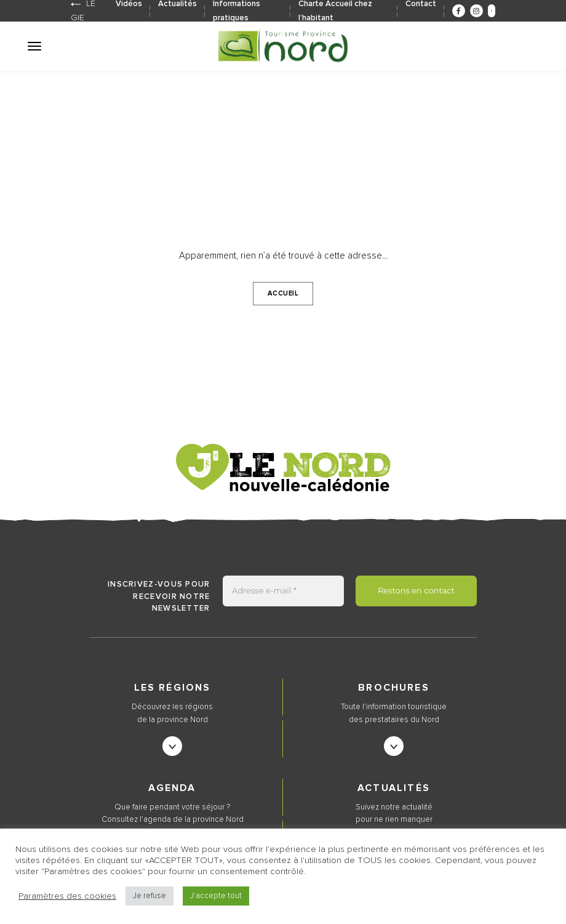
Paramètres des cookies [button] (67, 896)
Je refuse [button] (149, 896)
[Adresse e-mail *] (283, 591)
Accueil (283, 293)
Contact (421, 4)
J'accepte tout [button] (216, 896)
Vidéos (129, 4)
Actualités (177, 4)
